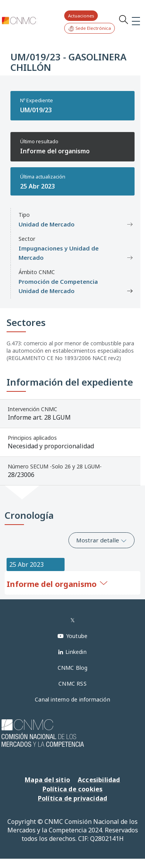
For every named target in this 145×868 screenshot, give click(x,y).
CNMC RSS (72, 684)
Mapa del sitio (47, 780)
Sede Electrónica (90, 28)
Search (123, 19)
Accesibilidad (99, 780)
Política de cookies (73, 789)
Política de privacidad (72, 798)
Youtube (77, 636)
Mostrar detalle (101, 540)
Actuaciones (81, 16)
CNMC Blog (73, 668)
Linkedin (76, 652)
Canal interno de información (72, 699)
